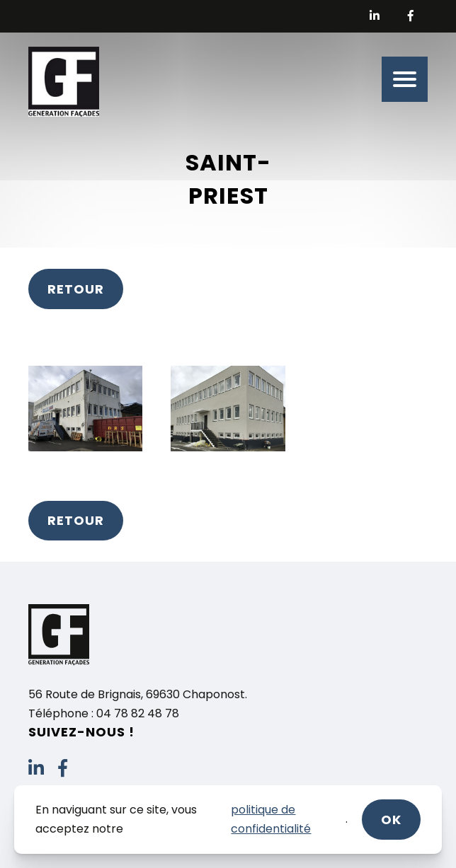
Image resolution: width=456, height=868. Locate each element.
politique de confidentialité (271, 819)
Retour (76, 289)
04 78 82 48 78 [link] (138, 713)
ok (391, 820)
